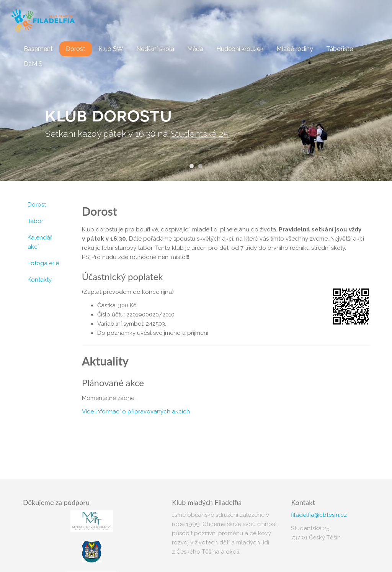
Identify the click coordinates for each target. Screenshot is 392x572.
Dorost (76, 49)
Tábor (35, 221)
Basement (38, 49)
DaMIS (33, 64)
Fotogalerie (43, 263)
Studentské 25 (199, 134)
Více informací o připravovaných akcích (136, 411)
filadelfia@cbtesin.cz (319, 515)
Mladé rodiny (295, 49)
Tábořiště (340, 49)
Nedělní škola (155, 49)
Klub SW (111, 49)
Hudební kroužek (240, 49)
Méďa (195, 49)
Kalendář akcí (40, 242)
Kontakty (40, 280)
